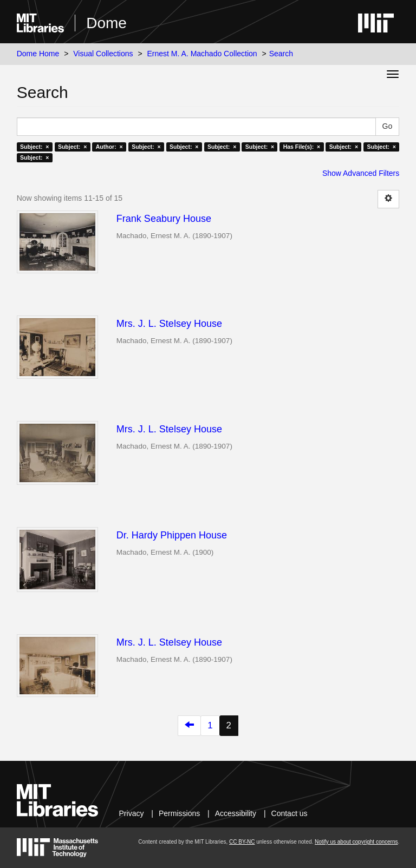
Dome (106, 23)
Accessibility (236, 813)
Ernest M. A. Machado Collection (202, 54)
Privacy (132, 813)
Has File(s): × (302, 147)
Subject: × (34, 147)
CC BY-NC (242, 842)
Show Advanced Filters (361, 173)
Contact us (290, 813)
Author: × (109, 147)
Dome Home (38, 54)
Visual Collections (103, 54)
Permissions (179, 813)
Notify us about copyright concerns (356, 842)
